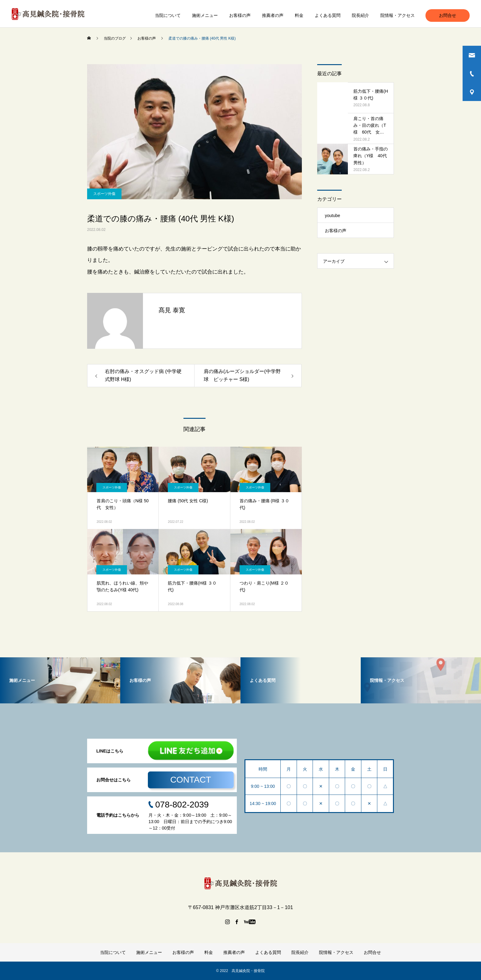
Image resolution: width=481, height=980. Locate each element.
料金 (299, 15)
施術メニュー (205, 15)
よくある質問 (328, 15)
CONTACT (191, 780)
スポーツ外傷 (104, 194)
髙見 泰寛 (172, 310)
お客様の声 (240, 15)
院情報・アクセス (398, 15)
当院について (168, 15)
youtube (333, 216)
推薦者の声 (273, 15)
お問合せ (448, 15)
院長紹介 (360, 15)
